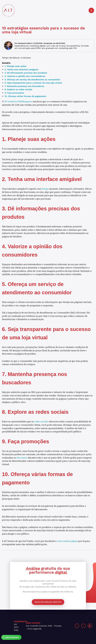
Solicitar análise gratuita (48, 602)
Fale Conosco (11, 637)
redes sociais (41, 422)
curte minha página (67, 541)
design (45, 189)
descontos (22, 458)
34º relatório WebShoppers (18, 101)
